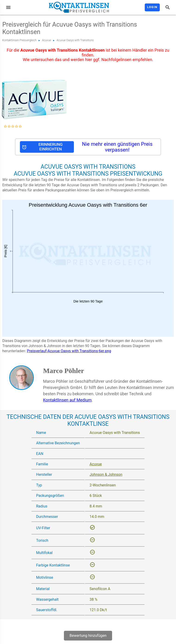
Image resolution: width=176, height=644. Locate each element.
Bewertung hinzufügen (88, 636)
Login (152, 7)
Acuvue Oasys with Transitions (75, 40)
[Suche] (168, 7)
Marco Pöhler (64, 371)
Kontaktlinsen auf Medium (67, 400)
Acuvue (47, 40)
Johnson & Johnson (106, 474)
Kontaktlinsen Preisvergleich (19, 40)
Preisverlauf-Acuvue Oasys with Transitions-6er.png (69, 351)
